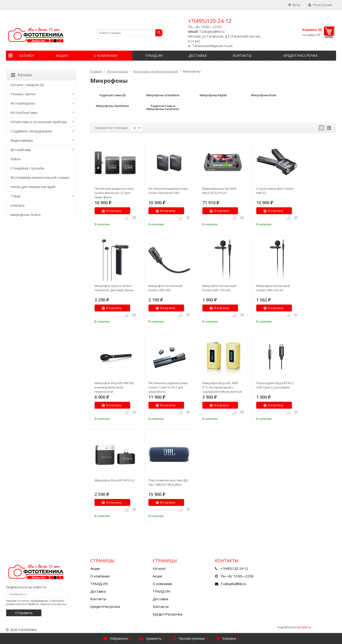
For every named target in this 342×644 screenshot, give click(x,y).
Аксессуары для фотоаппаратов (156, 71)
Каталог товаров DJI (27, 85)
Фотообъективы (24, 113)
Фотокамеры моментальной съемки (40, 177)
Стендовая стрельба (27, 168)
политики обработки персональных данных (41, 604)
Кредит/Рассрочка (300, 56)
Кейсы (15, 159)
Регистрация (320, 5)
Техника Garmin (23, 94)
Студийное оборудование (31, 131)
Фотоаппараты (117, 71)
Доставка (198, 56)
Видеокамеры (22, 140)
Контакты (242, 56)
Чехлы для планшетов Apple (33, 187)
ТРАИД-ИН (154, 56)
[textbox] (129, 33)
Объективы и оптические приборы (39, 122)
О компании (105, 56)
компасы (17, 205)
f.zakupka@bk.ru (234, 584)
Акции (62, 56)
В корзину (112, 211)
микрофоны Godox (26, 215)
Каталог (27, 56)
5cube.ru (305, 627)
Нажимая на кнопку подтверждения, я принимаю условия (36, 602)
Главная (96, 71)
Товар (15, 196)
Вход (294, 5)
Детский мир (21, 150)
